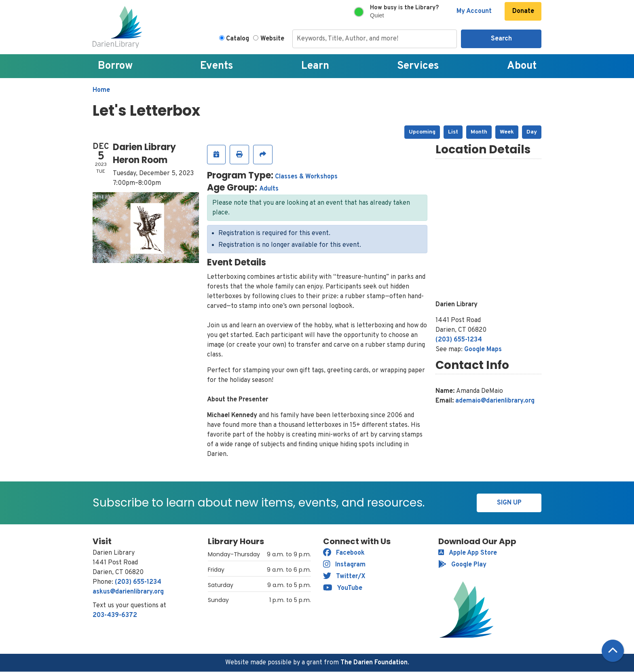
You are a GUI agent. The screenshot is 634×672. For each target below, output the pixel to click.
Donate (523, 11)
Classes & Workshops (306, 177)
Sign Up (509, 503)
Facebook (344, 553)
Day (532, 132)
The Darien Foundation (374, 663)
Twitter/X (344, 577)
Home (101, 90)
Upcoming (422, 132)
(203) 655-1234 (459, 340)
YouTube (343, 588)
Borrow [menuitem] (115, 66)
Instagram (344, 565)
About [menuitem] (522, 66)
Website (272, 39)
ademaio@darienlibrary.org (495, 401)
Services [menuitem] (418, 66)
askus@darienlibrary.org (128, 592)
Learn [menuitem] (315, 66)
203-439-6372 (115, 615)
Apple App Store (468, 553)
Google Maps (483, 350)
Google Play (462, 565)
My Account (474, 11)
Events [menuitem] (217, 66)
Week (507, 132)
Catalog (238, 39)
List (453, 132)
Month (479, 132)
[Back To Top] (613, 651)
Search (501, 39)
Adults (269, 189)
